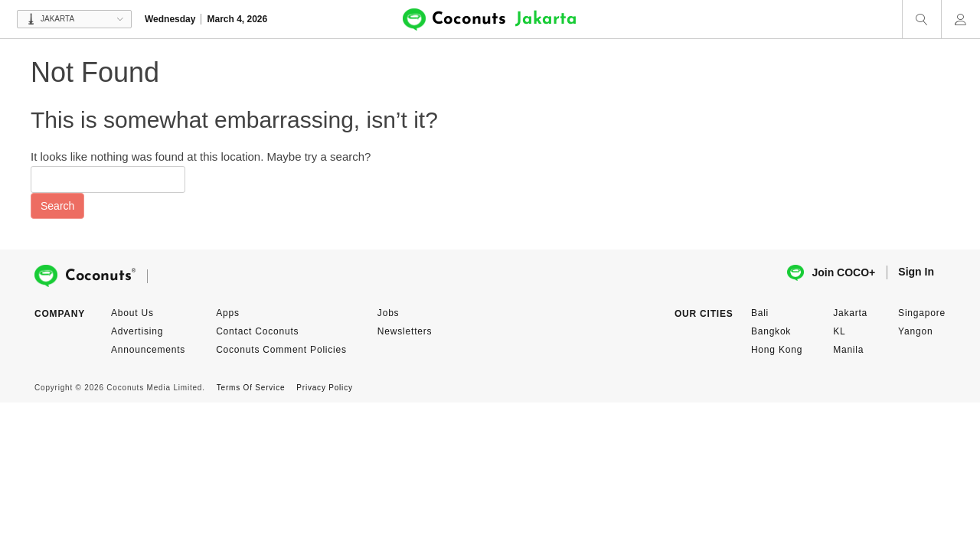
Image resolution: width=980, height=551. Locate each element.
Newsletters (405, 331)
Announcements (148, 350)
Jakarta (850, 313)
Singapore (922, 313)
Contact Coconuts (257, 331)
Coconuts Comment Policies (281, 350)
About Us (132, 313)
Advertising (137, 331)
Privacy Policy (324, 388)
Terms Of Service (251, 388)
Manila (848, 350)
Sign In (916, 272)
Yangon (915, 331)
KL (839, 331)
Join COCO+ (831, 273)
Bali (760, 313)
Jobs (389, 313)
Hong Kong (777, 350)
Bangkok (771, 331)
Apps (228, 313)
